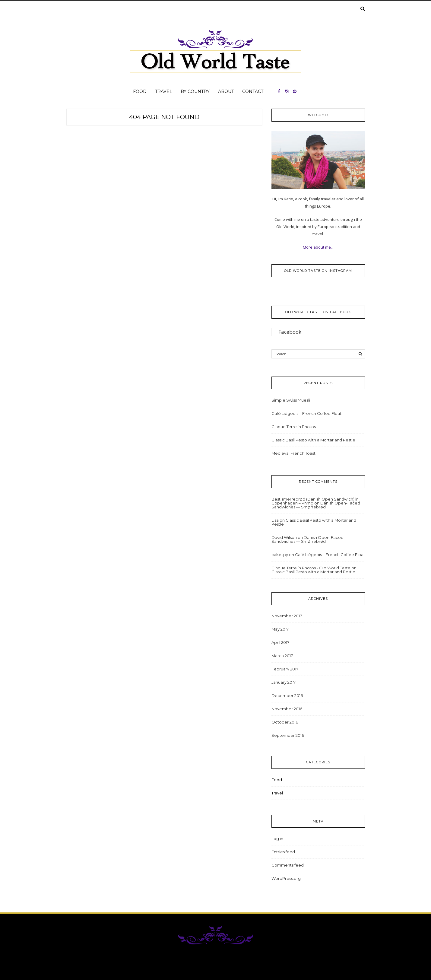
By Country (195, 91)
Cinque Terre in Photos (294, 427)
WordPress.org (286, 878)
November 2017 (287, 616)
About (226, 91)
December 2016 (287, 695)
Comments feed (288, 865)
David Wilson (284, 537)
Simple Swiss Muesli (291, 400)
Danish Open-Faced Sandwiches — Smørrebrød (316, 505)
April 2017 (280, 642)
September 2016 (288, 735)
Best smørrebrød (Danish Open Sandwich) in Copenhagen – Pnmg (315, 501)
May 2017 (280, 629)
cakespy (280, 555)
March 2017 (282, 656)
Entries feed (283, 852)
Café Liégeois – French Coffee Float (306, 413)
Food (140, 91)
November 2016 (287, 709)
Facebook (290, 332)
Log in (277, 838)
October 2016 (285, 722)
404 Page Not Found (164, 117)
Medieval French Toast (293, 453)
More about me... (318, 247)
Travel (164, 91)
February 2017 (285, 669)
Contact (253, 91)
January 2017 (284, 682)
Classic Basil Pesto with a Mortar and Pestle (313, 440)
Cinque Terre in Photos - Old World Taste (311, 568)
